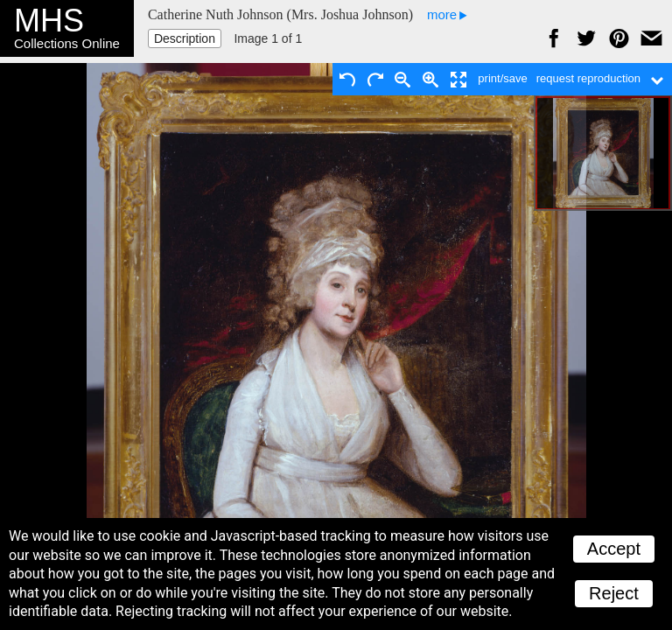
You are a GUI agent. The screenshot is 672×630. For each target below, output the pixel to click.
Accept (614, 549)
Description (185, 38)
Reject (614, 593)
